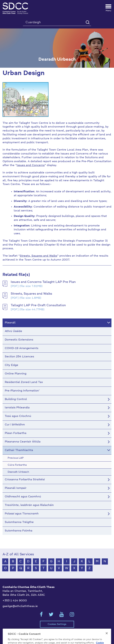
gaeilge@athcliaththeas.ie (20, 606)
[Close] (107, 639)
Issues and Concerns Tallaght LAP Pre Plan (43, 282)
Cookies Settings (57, 624)
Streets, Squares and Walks (38, 256)
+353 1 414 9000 (15, 601)
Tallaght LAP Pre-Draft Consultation (38, 305)
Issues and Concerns (31, 165)
